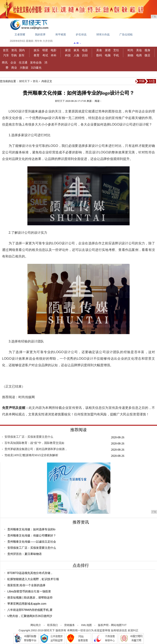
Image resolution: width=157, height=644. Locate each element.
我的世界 (40, 35)
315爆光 (36, 68)
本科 (54, 55)
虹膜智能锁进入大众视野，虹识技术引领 (33, 579)
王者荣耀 (20, 35)
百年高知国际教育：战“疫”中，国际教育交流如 (34, 443)
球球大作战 (103, 35)
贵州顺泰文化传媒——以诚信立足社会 (32, 542)
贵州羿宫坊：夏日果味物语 (25, 554)
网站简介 (36, 625)
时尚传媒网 (27, 397)
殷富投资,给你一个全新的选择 (26, 585)
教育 (37, 55)
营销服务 (70, 625)
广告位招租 (126, 35)
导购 (14, 55)
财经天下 (25, 81)
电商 (139, 55)
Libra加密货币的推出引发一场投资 (29, 591)
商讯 (5, 62)
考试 (45, 55)
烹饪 (116, 50)
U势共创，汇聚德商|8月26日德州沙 (30, 616)
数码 (99, 55)
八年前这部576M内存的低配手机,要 (30, 610)
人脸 (76, 55)
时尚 (130, 50)
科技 (68, 55)
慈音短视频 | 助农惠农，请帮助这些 (30, 598)
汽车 (6, 55)
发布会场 (36, 62)
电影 (54, 50)
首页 (6, 50)
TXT (124, 625)
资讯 (14, 50)
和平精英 (61, 35)
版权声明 (103, 625)
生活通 (23, 62)
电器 (85, 50)
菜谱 (108, 50)
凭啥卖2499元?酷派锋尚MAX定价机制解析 (31, 455)
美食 (99, 50)
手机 (116, 55)
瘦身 (147, 50)
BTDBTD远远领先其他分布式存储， (30, 573)
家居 (68, 50)
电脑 (108, 55)
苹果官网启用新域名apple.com (27, 604)
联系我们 (53, 625)
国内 (22, 50)
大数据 (24, 68)
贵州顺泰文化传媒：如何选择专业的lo (31, 529)
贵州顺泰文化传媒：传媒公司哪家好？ (32, 535)
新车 (22, 55)
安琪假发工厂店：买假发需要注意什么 (29, 437)
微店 (147, 55)
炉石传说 (81, 35)
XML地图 (86, 625)
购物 (130, 55)
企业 (13, 62)
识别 (85, 55)
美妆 (139, 50)
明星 (45, 50)
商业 (14, 68)
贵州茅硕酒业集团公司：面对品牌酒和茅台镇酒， (36, 449)
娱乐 (37, 50)
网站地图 (116, 625)
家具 (76, 50)
